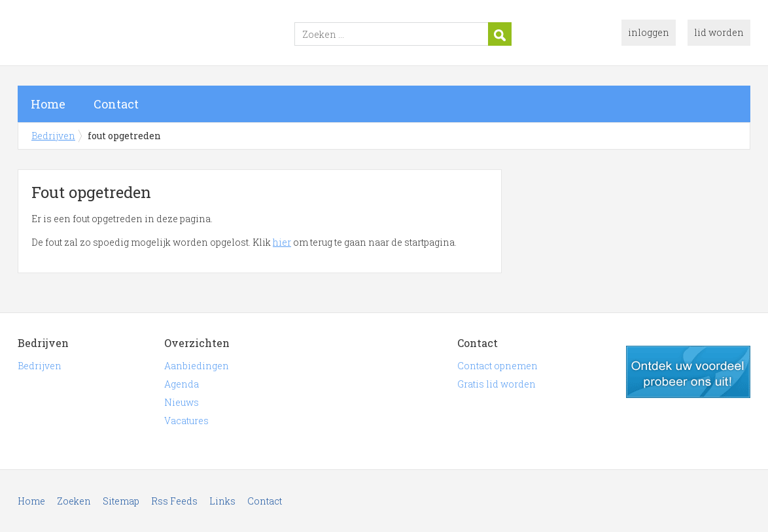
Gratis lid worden (497, 384)
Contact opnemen (497, 366)
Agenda (182, 384)
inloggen (649, 32)
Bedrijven (181, 35)
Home (48, 104)
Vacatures (186, 421)
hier (282, 242)
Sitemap (121, 501)
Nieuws (182, 402)
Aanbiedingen (197, 366)
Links (222, 501)
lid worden (719, 32)
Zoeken (74, 501)
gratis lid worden (688, 372)
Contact (116, 104)
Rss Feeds (174, 501)
